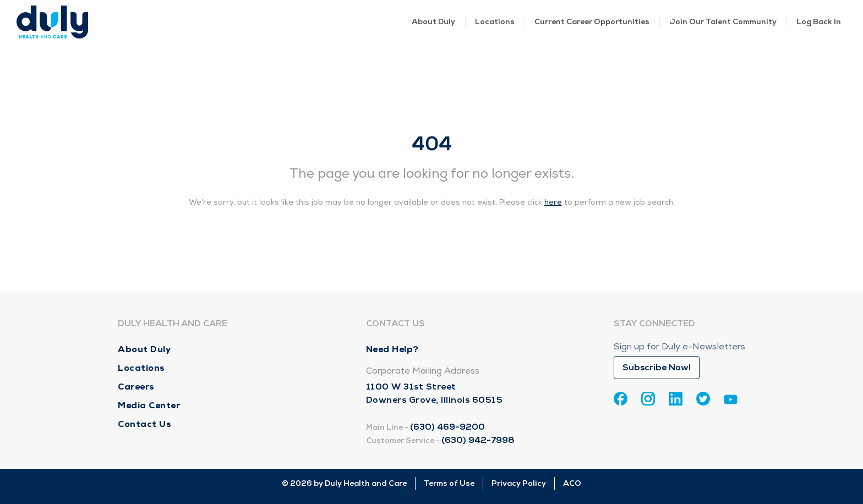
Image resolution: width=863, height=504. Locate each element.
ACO (572, 483)
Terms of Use (449, 483)
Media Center (149, 405)
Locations (495, 22)
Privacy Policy (519, 483)
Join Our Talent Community (723, 22)
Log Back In (819, 22)
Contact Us (144, 424)
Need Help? (392, 349)
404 (432, 144)
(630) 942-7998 (478, 440)
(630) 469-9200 (447, 427)
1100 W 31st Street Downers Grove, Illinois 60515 (435, 393)
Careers (136, 387)
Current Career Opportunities (592, 22)
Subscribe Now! (657, 368)
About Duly (433, 22)
